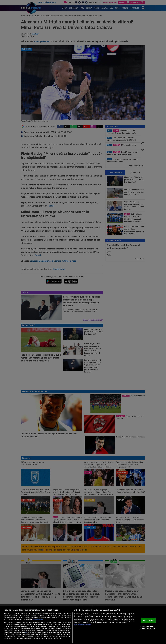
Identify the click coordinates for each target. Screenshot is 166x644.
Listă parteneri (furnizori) (82, 625)
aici (26, 632)
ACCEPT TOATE (148, 620)
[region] (83, 625)
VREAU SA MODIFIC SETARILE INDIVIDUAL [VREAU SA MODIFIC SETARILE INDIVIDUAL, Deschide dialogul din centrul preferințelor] (147, 628)
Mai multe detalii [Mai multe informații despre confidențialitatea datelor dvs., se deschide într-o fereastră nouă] (38, 619)
